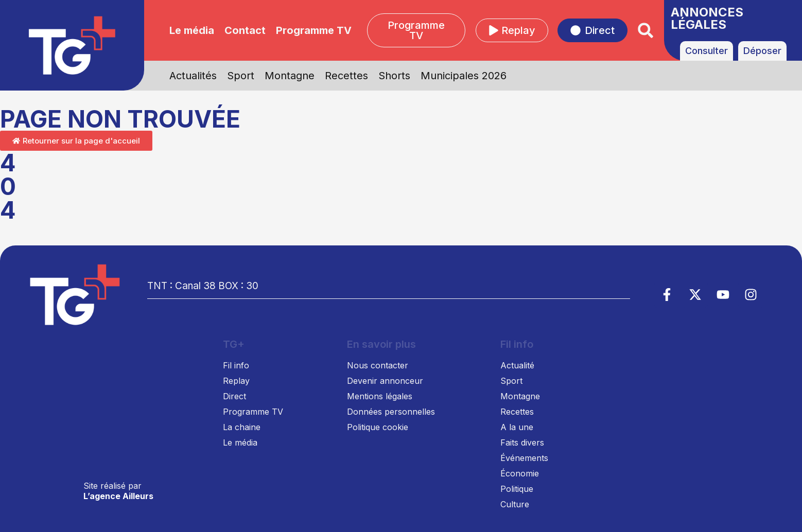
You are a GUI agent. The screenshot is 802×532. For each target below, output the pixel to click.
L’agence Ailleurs (118, 496)
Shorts (394, 76)
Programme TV (314, 30)
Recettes (346, 76)
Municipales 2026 (464, 76)
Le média (192, 30)
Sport (241, 76)
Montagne (290, 76)
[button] (646, 31)
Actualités (193, 76)
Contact (245, 30)
